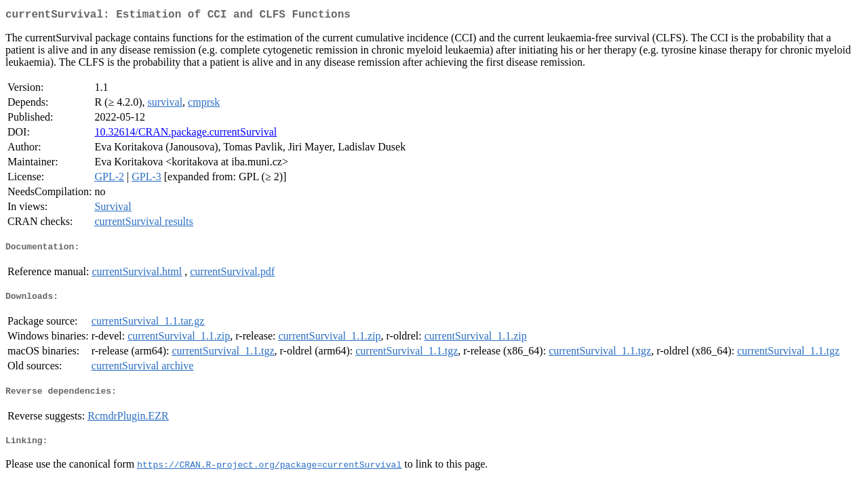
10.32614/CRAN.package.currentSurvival (185, 135)
